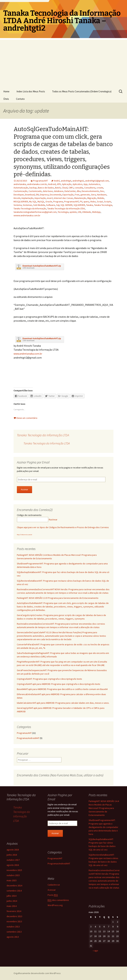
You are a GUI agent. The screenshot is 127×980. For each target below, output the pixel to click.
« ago (95, 951)
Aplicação (67, 184)
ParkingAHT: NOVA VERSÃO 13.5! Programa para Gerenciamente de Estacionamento (58, 598)
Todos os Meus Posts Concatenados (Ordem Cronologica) (82, 91)
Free (77, 195)
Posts (53, 895)
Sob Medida (39, 205)
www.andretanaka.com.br (28, 354)
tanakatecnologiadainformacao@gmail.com (35, 212)
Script (100, 202)
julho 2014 (11, 896)
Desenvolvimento (90, 191)
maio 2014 (12, 906)
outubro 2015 (13, 875)
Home (6, 91)
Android (52, 184)
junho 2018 (12, 855)
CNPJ (71, 188)
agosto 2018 (13, 850)
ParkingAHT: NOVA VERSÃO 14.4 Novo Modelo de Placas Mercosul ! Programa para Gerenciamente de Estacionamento (104, 808)
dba (79, 191)
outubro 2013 (13, 927)
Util (79, 212)
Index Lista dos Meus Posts (31, 91)
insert (50, 198)
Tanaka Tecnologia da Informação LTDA (66, 208)
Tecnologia (63, 212)
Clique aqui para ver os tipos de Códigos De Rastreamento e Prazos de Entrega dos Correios (63, 527)
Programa (58, 202)
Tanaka (90, 205)
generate (85, 195)
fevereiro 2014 (14, 911)
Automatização (21, 188)
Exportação (68, 195)
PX (81, 202)
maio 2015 (12, 880)
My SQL (33, 202)
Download (30, 195)
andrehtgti (66, 181)
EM (37, 195)
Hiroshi (17, 198)
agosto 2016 (13, 865)
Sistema (18, 205)
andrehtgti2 (78, 181)
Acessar (52, 890)
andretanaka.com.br (37, 184)
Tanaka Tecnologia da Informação (30, 208)
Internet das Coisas (63, 198)
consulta (79, 188)
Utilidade (87, 212)
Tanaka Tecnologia (103, 205)
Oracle (49, 202)
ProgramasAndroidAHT (28, 738)
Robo (93, 202)
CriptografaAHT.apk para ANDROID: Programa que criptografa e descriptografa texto (59, 684)
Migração (92, 198)
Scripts (108, 202)
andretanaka (20, 184)
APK (59, 184)
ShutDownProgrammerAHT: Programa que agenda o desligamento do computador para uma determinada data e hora (103, 827)
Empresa (44, 195)
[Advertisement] (63, 63)
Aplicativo (77, 184)
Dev (102, 191)
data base (48, 191)
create (100, 188)
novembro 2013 (14, 921)
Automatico (94, 184)
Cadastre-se (54, 885)
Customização (21, 191)
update (73, 212)
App (85, 184)
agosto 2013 (13, 937)
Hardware (102, 195)
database (59, 191)
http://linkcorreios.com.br (24, 535)
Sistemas (27, 205)
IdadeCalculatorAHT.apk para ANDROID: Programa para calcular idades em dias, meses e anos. (63, 703)
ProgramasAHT (40, 181)
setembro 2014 (14, 891)
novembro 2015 (14, 870)
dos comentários (58, 900)
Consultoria (90, 188)
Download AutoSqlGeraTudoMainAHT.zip (42, 266)
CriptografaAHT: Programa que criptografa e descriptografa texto (49, 679)
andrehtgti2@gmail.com (97, 181)
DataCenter (70, 191)
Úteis (6, 99)
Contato (20, 99)
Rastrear (53, 520)
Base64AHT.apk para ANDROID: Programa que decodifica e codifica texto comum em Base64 (62, 689)
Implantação (27, 198)
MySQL (41, 202)
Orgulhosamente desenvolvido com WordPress (37, 973)
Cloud (65, 188)
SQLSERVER (79, 205)
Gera (93, 195)
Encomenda (56, 195)
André (57, 181)
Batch (58, 188)
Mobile (101, 198)
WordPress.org (55, 905)
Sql (58, 205)
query (86, 202)
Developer (19, 195)
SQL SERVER (66, 205)
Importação (40, 198)
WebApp (96, 212)
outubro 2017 (13, 860)
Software (51, 205)
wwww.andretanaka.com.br (27, 215)
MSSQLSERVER (21, 202)
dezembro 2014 (14, 886)
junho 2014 (12, 901)
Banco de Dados (46, 188)
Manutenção (80, 198)
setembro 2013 (14, 932)
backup (33, 188)
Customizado (35, 191)
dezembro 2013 (14, 916)
